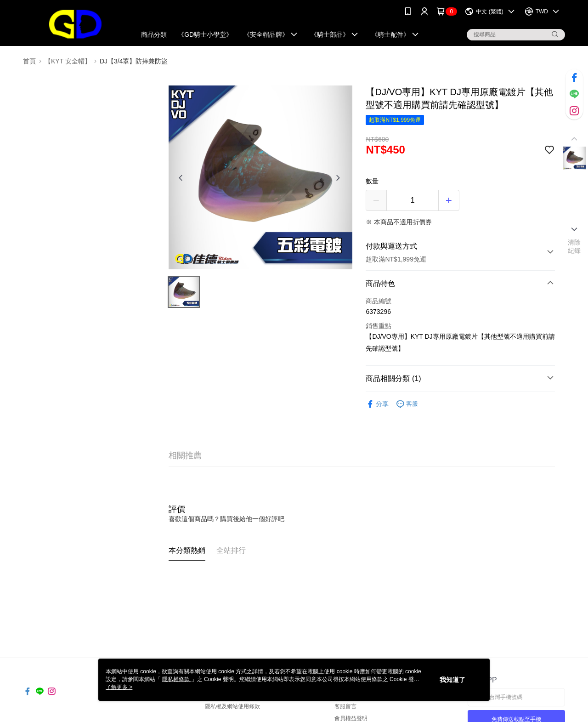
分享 (377, 404)
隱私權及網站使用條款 (232, 706)
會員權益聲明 (351, 718)
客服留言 (345, 706)
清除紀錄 (574, 246)
